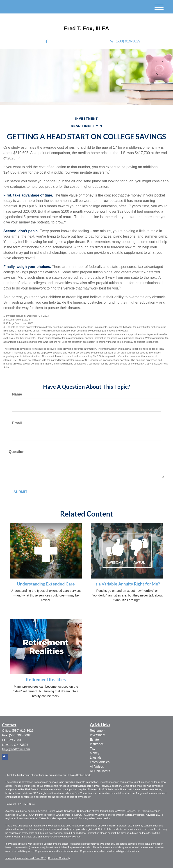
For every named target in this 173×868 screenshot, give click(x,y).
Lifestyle (96, 758)
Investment (98, 735)
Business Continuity (59, 858)
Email (17, 423)
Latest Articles (100, 762)
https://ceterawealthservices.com (63, 837)
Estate (94, 740)
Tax (92, 749)
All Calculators (100, 771)
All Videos (97, 766)
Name (17, 394)
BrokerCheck (84, 775)
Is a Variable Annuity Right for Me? (127, 584)
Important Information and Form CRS (26, 858)
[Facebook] (47, 42)
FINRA (76, 815)
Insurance (97, 744)
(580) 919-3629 (125, 41)
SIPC (83, 815)
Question (17, 452)
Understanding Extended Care (46, 584)
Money (95, 753)
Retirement (98, 731)
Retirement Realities (46, 680)
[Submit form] (20, 492)
